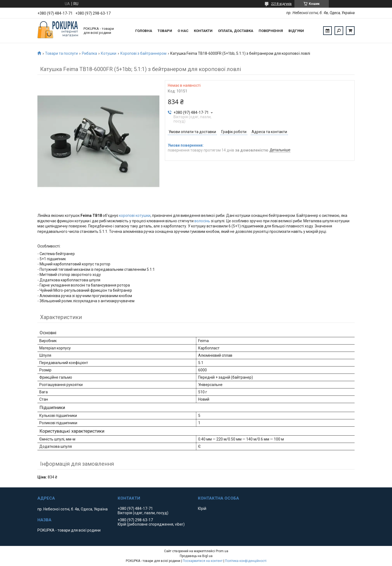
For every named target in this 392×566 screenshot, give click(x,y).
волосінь (202, 221)
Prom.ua (222, 551)
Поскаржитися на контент (203, 561)
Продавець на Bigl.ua (196, 556)
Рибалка (89, 53)
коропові (127, 216)
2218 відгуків (281, 4)
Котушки (109, 53)
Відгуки (296, 31)
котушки (143, 216)
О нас (183, 31)
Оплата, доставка (236, 31)
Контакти (203, 31)
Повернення (271, 31)
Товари (165, 31)
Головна (144, 31)
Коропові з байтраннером (143, 53)
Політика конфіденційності (246, 561)
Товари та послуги (61, 53)
